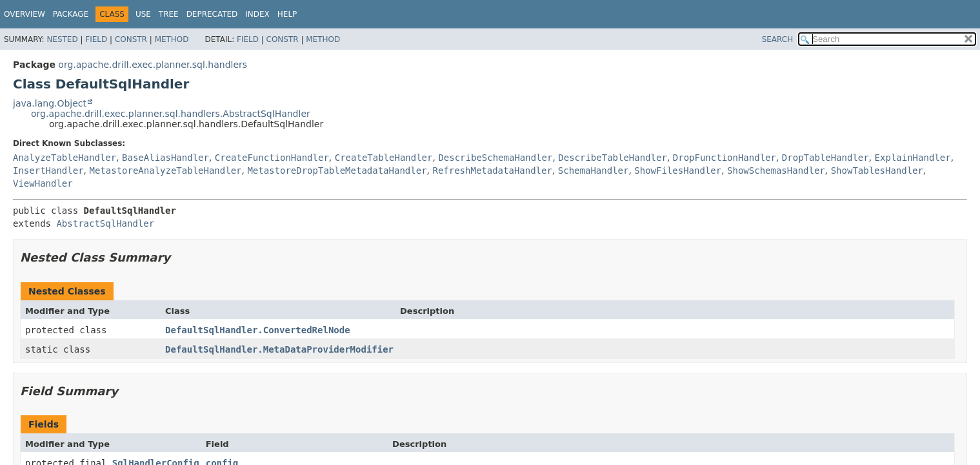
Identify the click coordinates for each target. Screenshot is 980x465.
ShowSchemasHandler (776, 170)
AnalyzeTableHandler (65, 158)
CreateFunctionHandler (272, 158)
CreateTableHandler (384, 158)
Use (143, 14)
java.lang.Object (50, 103)
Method (172, 39)
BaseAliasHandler (165, 158)
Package (71, 14)
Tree (169, 14)
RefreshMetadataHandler (492, 170)
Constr (131, 39)
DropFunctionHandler (725, 158)
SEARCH (778, 39)
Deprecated (212, 14)
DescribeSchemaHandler (495, 158)
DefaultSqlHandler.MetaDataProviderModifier (279, 349)
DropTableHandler (825, 158)
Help (287, 14)
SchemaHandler (594, 170)
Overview (25, 14)
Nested (62, 39)
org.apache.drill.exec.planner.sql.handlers (153, 65)
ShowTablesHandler (877, 170)
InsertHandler (48, 170)
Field (96, 39)
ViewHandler (43, 183)
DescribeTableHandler (613, 158)
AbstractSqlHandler (105, 223)
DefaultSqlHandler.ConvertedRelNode (258, 330)
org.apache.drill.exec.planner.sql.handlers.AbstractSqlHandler (171, 114)
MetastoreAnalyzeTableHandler (165, 170)
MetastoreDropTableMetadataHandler (337, 170)
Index (257, 14)
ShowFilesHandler (678, 170)
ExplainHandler (913, 158)
